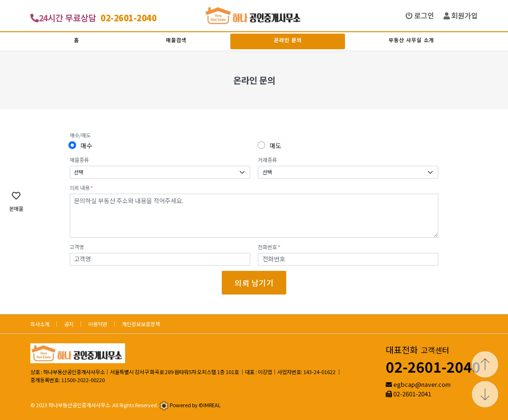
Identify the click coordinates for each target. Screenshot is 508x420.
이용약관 (98, 324)
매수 (86, 146)
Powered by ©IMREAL (195, 405)
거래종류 (267, 160)
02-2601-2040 (433, 366)
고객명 (77, 247)
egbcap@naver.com (422, 384)
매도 (275, 146)
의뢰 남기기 (254, 283)
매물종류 (79, 160)
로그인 (420, 15)
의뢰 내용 (81, 188)
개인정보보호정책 (141, 324)
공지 (69, 324)
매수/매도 (80, 135)
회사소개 (40, 324)
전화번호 (269, 247)
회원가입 (461, 15)
